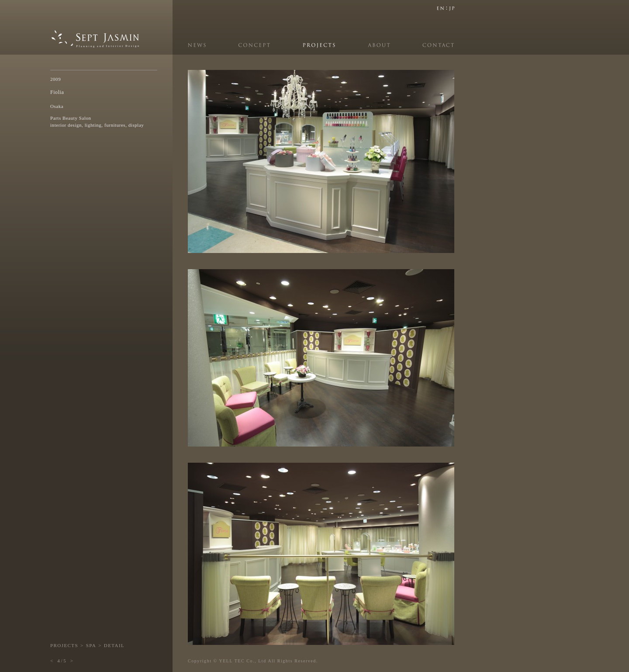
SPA (91, 645)
